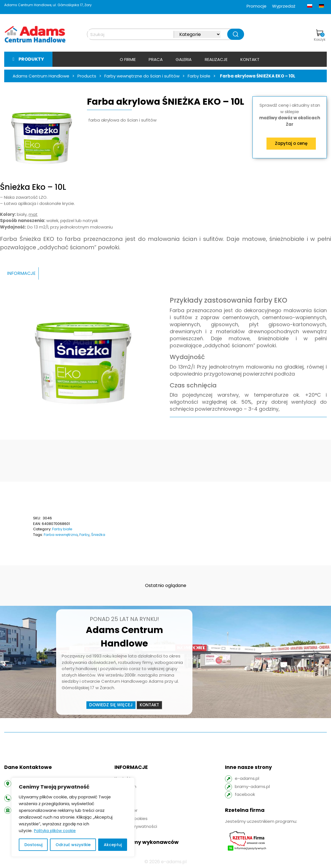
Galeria (184, 59)
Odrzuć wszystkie (73, 845)
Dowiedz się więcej (111, 705)
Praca (156, 59)
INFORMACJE (21, 273)
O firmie (128, 59)
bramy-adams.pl (252, 786)
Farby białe (62, 529)
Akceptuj (113, 845)
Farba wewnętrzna (61, 535)
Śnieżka (98, 535)
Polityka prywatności (136, 826)
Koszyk (320, 36)
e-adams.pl (247, 778)
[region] (73, 817)
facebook (245, 794)
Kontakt (250, 59)
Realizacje (216, 59)
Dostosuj (33, 845)
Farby (84, 535)
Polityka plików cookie (55, 831)
